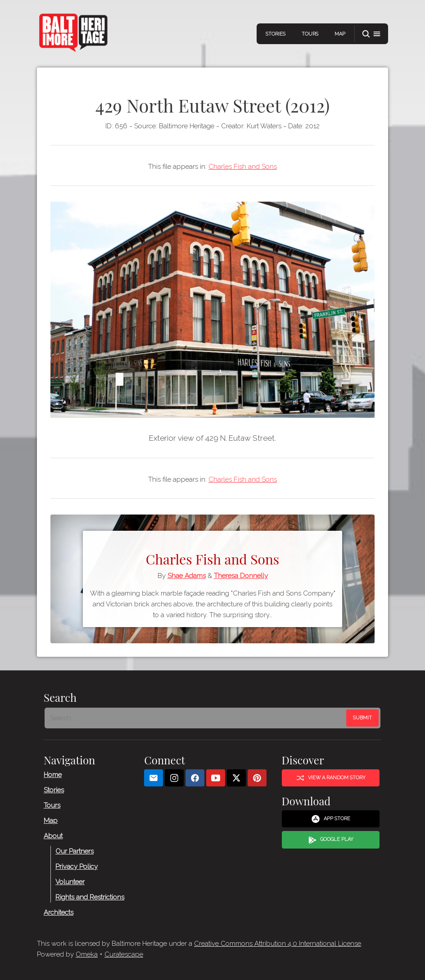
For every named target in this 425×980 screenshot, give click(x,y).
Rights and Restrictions (90, 897)
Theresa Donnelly (241, 576)
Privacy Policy (77, 867)
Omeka (87, 954)
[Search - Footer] (196, 718)
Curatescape (124, 954)
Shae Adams (187, 576)
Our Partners (75, 851)
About (53, 836)
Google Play (331, 840)
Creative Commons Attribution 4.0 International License (278, 944)
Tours (310, 34)
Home (53, 775)
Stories (276, 34)
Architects (59, 912)
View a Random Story (331, 778)
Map (340, 34)
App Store (331, 819)
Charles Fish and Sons (243, 167)
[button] (371, 34)
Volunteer (70, 882)
